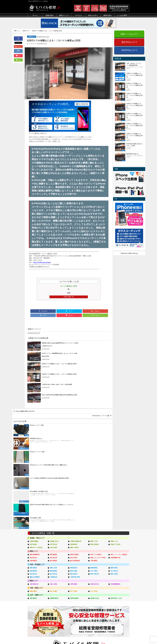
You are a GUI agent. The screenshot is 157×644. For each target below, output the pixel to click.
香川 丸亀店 (54, 506)
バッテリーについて (34, 618)
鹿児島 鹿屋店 (74, 513)
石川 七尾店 (94, 486)
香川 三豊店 (74, 506)
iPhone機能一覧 (118, 606)
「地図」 (69, 293)
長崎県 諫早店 (54, 513)
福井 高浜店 (74, 489)
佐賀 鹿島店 (33, 513)
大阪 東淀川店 (34, 499)
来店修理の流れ (97, 597)
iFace (72, 602)
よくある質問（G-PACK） (100, 621)
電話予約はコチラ (129, 42)
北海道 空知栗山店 (76, 457)
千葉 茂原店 (94, 476)
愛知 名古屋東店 (35, 492)
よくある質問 (122, 15)
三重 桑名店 (54, 492)
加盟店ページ (124, 638)
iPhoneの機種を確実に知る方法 (26, 380)
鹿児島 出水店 (95, 513)
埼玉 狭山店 (33, 473)
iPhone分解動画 (118, 602)
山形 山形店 (54, 463)
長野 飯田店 (74, 483)
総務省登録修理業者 (34, 599)
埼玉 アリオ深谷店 (96, 470)
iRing (72, 604)
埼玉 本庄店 (74, 473)
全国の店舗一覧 (69, 297)
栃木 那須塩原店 (75, 476)
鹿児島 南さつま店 (116, 513)
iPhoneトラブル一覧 (120, 599)
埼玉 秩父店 (54, 473)
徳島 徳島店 (33, 506)
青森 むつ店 (114, 457)
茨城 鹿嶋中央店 (116, 473)
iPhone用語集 (117, 597)
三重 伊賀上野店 (75, 492)
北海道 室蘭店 (34, 457)
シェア (18, 38)
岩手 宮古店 (54, 460)
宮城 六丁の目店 (116, 460)
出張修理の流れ (97, 602)
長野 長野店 (33, 483)
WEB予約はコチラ (129, 50)
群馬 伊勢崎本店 (35, 470)
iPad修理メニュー (55, 599)
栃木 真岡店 (54, 476)
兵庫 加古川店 (95, 499)
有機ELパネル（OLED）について (38, 615)
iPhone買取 (74, 599)
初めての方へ (93, 15)
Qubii (72, 606)
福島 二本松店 (74, 463)
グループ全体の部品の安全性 (37, 609)
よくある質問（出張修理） (100, 618)
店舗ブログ (117, 614)
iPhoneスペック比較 (120, 609)
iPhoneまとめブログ (120, 611)
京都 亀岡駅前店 (116, 499)
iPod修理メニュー (55, 602)
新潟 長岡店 (33, 486)
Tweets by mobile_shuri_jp (129, 253)
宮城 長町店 (74, 460)
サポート (95, 595)
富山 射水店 (54, 489)
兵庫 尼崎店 (74, 499)
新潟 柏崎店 (54, 486)
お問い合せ (95, 604)
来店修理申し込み (97, 606)
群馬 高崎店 (54, 470)
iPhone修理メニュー (56, 597)
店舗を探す (50, 15)
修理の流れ (108, 15)
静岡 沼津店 (114, 483)
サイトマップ (113, 638)
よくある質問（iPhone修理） (101, 614)
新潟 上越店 (74, 486)
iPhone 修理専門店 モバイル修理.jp (54, 638)
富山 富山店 (33, 489)
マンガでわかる (33, 604)
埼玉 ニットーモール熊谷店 (119, 470)
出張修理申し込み (97, 611)
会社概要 (87, 638)
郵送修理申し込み (97, 609)
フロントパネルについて (36, 611)
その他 (115, 595)
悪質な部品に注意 (34, 606)
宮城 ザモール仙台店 (36, 463)
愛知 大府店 (114, 489)
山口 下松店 (94, 506)
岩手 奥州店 (33, 460)
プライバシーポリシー (99, 638)
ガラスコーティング (44, 37)
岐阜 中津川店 (95, 489)
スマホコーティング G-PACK (80, 597)
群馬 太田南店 (74, 470)
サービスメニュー (76, 595)
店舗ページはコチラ (129, 34)
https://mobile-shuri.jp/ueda (42, 262)
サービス (79, 15)
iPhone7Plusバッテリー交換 (100, 385)
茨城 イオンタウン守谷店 (98, 473)
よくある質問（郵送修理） (100, 616)
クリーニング (32, 602)
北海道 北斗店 (54, 457)
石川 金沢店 (114, 486)
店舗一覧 (116, 616)
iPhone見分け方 (118, 604)
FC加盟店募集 (118, 618)
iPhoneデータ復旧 (55, 604)
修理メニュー (64, 15)
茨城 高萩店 (33, 476)
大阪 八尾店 (54, 499)
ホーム (35, 15)
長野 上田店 (54, 483)
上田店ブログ (32, 37)
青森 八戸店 (94, 457)
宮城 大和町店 (95, 460)
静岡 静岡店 (94, 483)
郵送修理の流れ (97, 599)
